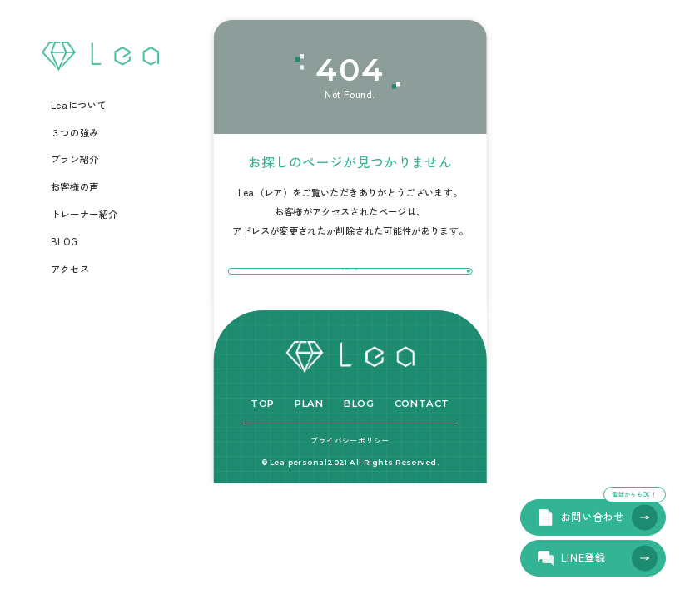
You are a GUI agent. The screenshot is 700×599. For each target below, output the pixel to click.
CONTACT (422, 440)
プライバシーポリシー (350, 477)
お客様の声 (75, 187)
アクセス (70, 270)
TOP (263, 440)
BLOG (64, 242)
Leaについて (79, 106)
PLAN (309, 440)
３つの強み (75, 133)
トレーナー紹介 (84, 215)
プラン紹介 (75, 160)
